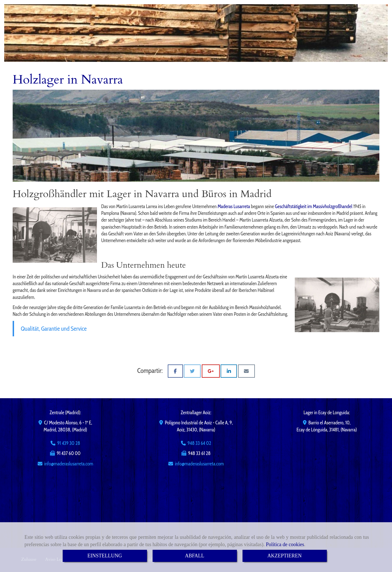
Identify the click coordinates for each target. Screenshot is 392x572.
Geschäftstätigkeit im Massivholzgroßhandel (314, 206)
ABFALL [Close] (195, 556)
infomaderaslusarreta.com (69, 464)
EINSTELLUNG (105, 556)
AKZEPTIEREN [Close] (285, 556)
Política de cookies (285, 544)
